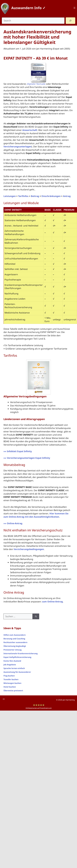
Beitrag (35, 196)
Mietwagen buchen (12, 683)
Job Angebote (10, 665)
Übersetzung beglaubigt (15, 646)
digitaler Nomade (36, 84)
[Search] (70, 21)
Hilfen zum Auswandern (15, 635)
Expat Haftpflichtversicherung (17, 657)
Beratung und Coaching (14, 639)
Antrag (67, 196)
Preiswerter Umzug (13, 650)
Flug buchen (9, 676)
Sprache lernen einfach (14, 668)
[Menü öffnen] (74, 8)
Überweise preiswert (13, 691)
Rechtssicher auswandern (15, 642)
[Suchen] (36, 616)
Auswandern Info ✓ (28, 8)
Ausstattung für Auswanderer (17, 672)
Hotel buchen (10, 687)
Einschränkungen (51, 196)
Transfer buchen (11, 679)
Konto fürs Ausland (12, 661)
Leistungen (10, 196)
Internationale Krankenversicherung (21, 653)
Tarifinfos (23, 196)
